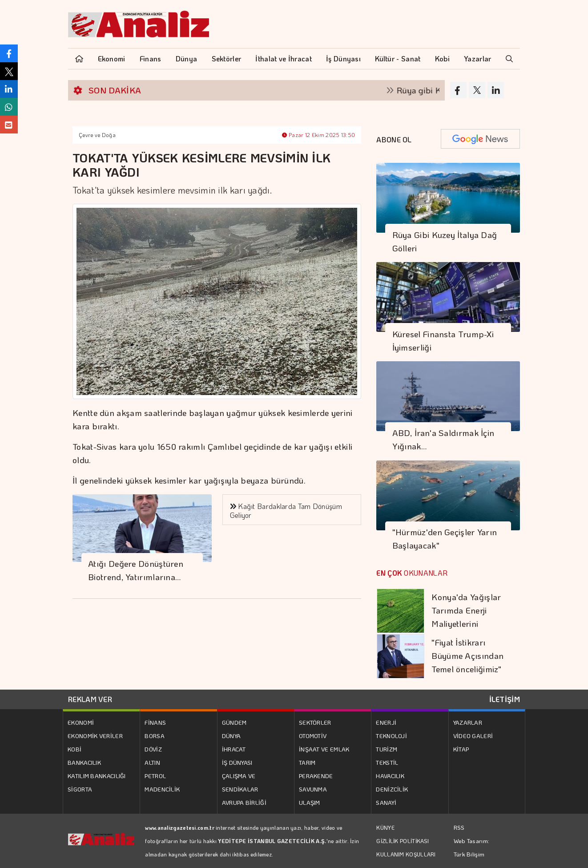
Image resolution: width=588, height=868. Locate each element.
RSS (459, 827)
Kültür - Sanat (398, 59)
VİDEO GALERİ (473, 736)
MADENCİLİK (162, 789)
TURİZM (387, 749)
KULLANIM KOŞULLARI (406, 854)
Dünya (187, 59)
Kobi (442, 59)
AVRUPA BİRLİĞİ (244, 802)
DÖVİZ (153, 749)
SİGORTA (80, 789)
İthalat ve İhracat (283, 59)
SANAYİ (386, 802)
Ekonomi (112, 59)
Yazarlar (477, 59)
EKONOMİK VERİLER (95, 736)
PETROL (155, 776)
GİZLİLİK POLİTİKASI (403, 841)
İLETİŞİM (505, 699)
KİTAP (461, 749)
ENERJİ (386, 722)
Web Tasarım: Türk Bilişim (472, 847)
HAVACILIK (390, 776)
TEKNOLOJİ (391, 736)
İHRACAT (234, 749)
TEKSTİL (387, 762)
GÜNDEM (234, 722)
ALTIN (152, 762)
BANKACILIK (84, 762)
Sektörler (227, 59)
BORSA (155, 736)
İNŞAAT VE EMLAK (324, 749)
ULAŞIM (310, 802)
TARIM (307, 762)
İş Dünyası (343, 59)
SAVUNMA (313, 789)
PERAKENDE (316, 776)
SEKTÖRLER (315, 722)
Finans (151, 59)
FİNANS (155, 722)
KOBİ (75, 749)
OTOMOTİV (313, 736)
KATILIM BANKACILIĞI (97, 776)
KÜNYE (385, 828)
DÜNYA (232, 736)
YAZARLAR (468, 722)
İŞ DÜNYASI (237, 762)
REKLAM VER (90, 699)
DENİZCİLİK (392, 789)
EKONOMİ (81, 722)
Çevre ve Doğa (97, 135)
